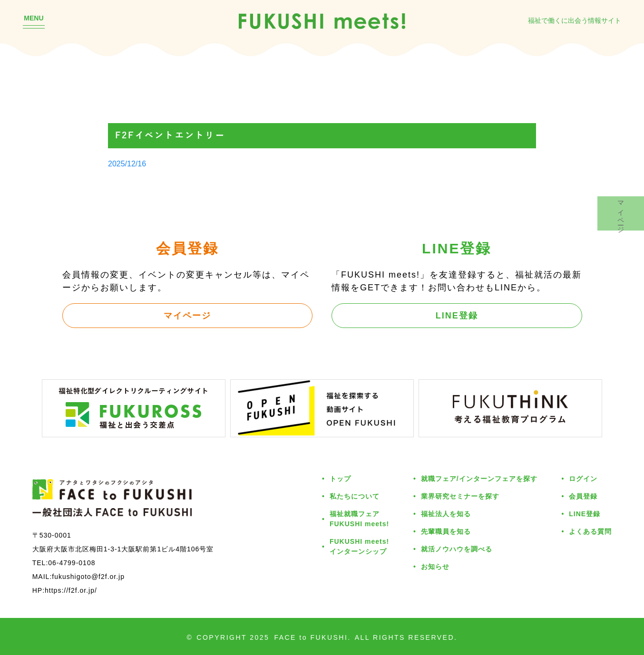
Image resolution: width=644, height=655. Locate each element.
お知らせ (435, 566)
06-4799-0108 (72, 563)
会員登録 (583, 496)
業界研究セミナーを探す (460, 496)
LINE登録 (457, 315)
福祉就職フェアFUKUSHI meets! (359, 519)
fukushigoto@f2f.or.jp (88, 576)
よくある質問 (590, 531)
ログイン (583, 478)
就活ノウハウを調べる (457, 549)
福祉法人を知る (446, 514)
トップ (340, 478)
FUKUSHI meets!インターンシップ (359, 546)
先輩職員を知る (446, 531)
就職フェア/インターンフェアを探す (479, 478)
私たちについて (355, 496)
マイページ (187, 315)
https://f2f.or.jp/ (71, 590)
